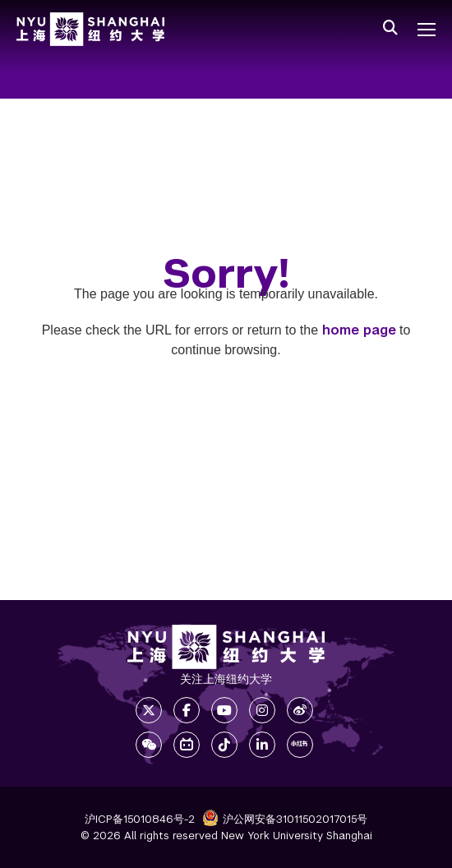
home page (359, 330)
